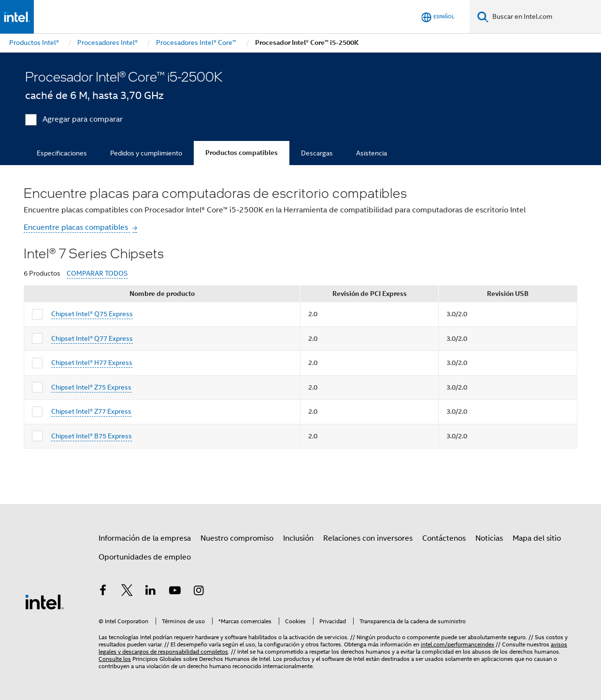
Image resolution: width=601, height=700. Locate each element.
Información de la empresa (145, 538)
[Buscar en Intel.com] (545, 17)
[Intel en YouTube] (175, 592)
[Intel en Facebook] (103, 592)
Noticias (489, 538)
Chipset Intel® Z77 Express (91, 411)
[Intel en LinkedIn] (151, 592)
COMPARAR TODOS (97, 273)
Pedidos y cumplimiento (146, 153)
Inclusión (298, 538)
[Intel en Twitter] (127, 592)
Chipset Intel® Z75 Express (91, 387)
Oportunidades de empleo (145, 557)
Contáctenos (444, 538)
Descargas (317, 153)
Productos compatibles (242, 153)
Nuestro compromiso (237, 538)
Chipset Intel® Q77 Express (92, 338)
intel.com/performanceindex (458, 644)
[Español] (438, 17)
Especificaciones (62, 153)
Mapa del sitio (537, 538)
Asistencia (372, 153)
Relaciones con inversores (368, 538)
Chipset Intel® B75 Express (92, 436)
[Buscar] (483, 17)
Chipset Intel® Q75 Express (92, 314)
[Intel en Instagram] (199, 592)
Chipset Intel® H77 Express (92, 363)
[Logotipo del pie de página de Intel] (44, 602)
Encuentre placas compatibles (77, 227)
